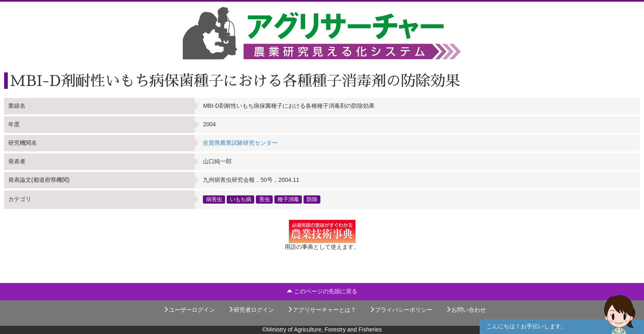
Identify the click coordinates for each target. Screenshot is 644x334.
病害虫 (214, 199)
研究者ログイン (251, 310)
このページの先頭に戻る (322, 291)
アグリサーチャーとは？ (322, 310)
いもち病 (241, 199)
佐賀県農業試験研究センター (240, 143)
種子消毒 (288, 199)
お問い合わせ (466, 310)
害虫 (264, 199)
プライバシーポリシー (401, 310)
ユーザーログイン (189, 310)
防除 (312, 199)
